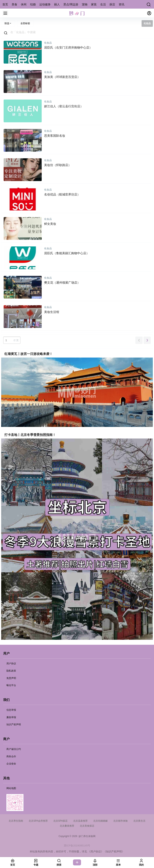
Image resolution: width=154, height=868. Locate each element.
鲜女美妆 (50, 224)
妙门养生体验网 (86, 836)
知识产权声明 (14, 724)
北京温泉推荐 (80, 821)
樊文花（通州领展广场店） (62, 283)
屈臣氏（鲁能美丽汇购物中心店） (67, 253)
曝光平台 (11, 685)
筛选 (8, 23)
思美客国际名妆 (55, 136)
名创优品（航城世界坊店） (62, 194)
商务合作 (11, 756)
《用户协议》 (96, 852)
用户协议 (11, 664)
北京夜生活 (139, 821)
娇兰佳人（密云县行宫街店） (64, 106)
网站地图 (11, 788)
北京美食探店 (87, 826)
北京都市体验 (121, 821)
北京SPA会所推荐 (38, 821)
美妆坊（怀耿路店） (58, 165)
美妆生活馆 (52, 312)
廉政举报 (11, 717)
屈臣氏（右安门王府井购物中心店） (68, 47)
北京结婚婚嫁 (100, 821)
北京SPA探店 (60, 821)
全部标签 (25, 23)
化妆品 (48, 43)
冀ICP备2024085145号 (77, 846)
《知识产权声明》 (114, 852)
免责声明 (11, 678)
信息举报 (11, 710)
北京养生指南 (16, 821)
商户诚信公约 (14, 749)
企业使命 (11, 764)
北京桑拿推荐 (67, 826)
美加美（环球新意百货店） (62, 77)
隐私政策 (11, 671)
